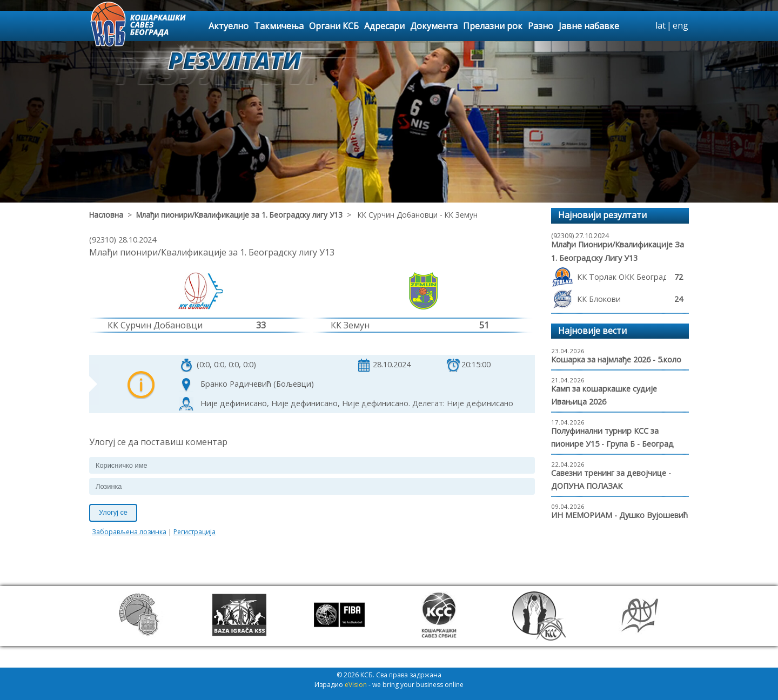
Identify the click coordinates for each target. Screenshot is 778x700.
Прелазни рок (493, 26)
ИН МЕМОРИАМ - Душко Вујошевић (619, 515)
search (646, 26)
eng (680, 25)
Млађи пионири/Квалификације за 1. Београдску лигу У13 (239, 215)
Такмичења (279, 26)
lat (660, 25)
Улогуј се (113, 512)
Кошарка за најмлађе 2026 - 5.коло (616, 359)
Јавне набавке (589, 26)
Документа (434, 26)
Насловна (106, 215)
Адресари (384, 26)
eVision (356, 685)
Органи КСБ (334, 26)
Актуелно (229, 26)
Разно (541, 26)
